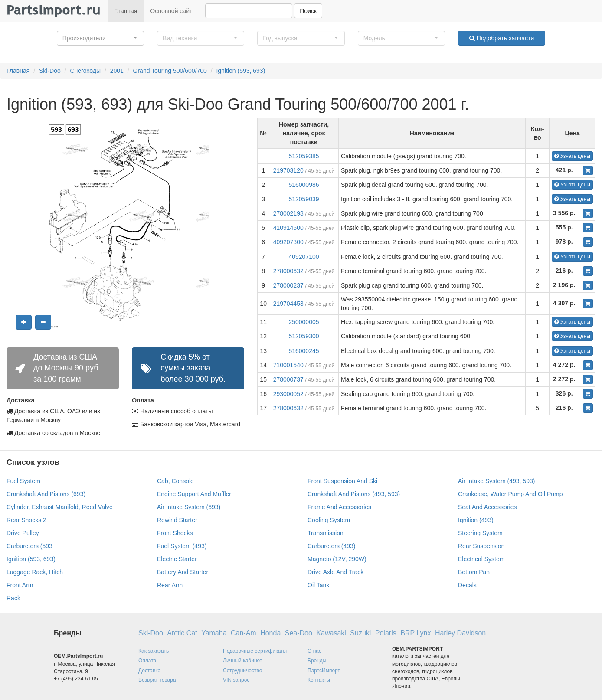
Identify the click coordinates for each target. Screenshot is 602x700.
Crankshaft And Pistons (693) (46, 494)
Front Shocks (175, 533)
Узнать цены (572, 156)
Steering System (480, 533)
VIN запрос (236, 680)
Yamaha (214, 633)
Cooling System (329, 520)
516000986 (304, 185)
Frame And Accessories (339, 507)
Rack (13, 598)
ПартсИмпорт (324, 671)
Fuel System (23, 481)
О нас (314, 651)
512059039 (304, 199)
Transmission (326, 533)
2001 (117, 71)
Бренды (317, 661)
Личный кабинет (242, 661)
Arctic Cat (182, 633)
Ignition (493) (476, 520)
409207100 (304, 257)
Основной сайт (171, 11)
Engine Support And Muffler (194, 494)
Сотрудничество (242, 671)
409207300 (288, 242)
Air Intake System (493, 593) (496, 481)
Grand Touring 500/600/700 (170, 71)
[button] (100, 38)
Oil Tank (318, 585)
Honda (270, 633)
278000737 (288, 379)
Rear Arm (170, 585)
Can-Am (244, 633)
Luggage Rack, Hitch (35, 572)
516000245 (304, 351)
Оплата (147, 661)
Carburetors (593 (29, 546)
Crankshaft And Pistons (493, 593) (354, 494)
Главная (126, 11)
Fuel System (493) (182, 546)
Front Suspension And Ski (342, 481)
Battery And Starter (183, 572)
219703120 (288, 170)
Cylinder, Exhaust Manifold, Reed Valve (60, 507)
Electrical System (481, 559)
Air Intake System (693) (189, 507)
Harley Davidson (460, 633)
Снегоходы (85, 71)
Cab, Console (175, 481)
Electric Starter (177, 559)
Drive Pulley (23, 533)
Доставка (150, 671)
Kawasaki (331, 633)
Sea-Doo (299, 633)
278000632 (288, 271)
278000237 (288, 285)
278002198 (288, 213)
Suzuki (360, 633)
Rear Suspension (481, 546)
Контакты (319, 680)
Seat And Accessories (487, 507)
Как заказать (154, 651)
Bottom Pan (474, 572)
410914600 (288, 228)
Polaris (386, 633)
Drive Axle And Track (335, 572)
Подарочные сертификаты (255, 651)
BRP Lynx (416, 633)
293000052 (288, 394)
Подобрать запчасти (502, 38)
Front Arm (20, 585)
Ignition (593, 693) (240, 71)
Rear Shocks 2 (26, 520)
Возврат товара (157, 680)
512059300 (304, 336)
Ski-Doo (50, 71)
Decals (467, 585)
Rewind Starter (177, 520)
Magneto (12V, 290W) (337, 559)
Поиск (308, 11)
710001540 (288, 365)
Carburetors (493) (332, 546)
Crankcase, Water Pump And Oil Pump (510, 494)
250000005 (304, 322)
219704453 (288, 304)
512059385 (304, 156)
